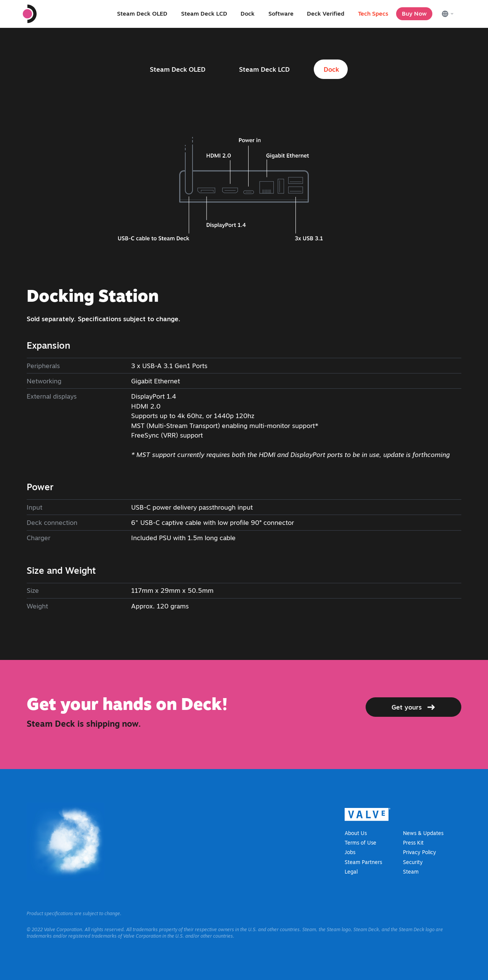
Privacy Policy (420, 852)
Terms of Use (360, 843)
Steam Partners (363, 862)
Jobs (350, 852)
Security (413, 862)
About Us (356, 833)
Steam (411, 872)
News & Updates (423, 833)
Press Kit (413, 843)
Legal (351, 872)
